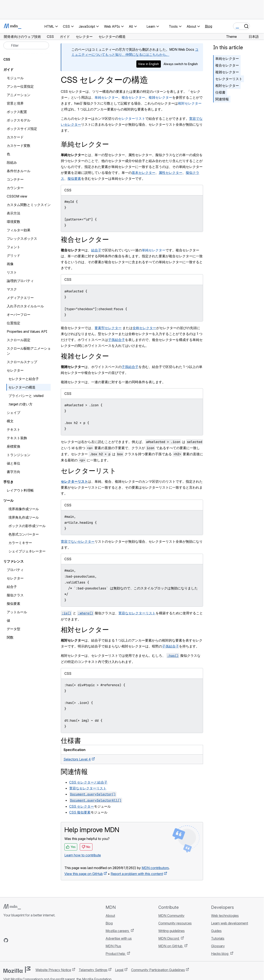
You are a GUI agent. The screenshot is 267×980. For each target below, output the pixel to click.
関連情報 (222, 99)
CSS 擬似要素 (80, 812)
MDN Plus (113, 946)
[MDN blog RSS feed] (36, 940)
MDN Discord (169, 938)
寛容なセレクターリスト (137, 613)
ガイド (8, 70)
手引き (8, 482)
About (110, 916)
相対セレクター (190, 103)
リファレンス (14, 561)
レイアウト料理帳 (20, 490)
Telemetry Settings (93, 970)
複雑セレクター (160, 97)
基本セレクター (144, 173)
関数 (10, 637)
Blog (209, 26)
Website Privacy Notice (53, 970)
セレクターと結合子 (24, 379)
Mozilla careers (118, 931)
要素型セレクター (108, 328)
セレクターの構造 (22, 387)
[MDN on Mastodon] (29, 940)
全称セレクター (144, 328)
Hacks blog (220, 954)
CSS (7, 59)
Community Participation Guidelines (158, 970)
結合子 (96, 250)
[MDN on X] (21, 940)
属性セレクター (171, 173)
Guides (216, 931)
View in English (148, 64)
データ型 (14, 629)
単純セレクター (106, 97)
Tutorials (218, 938)
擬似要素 (74, 179)
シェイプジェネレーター (27, 551)
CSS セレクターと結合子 (88, 782)
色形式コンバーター (24, 534)
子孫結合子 (117, 340)
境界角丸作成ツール (24, 517)
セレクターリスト (132, 119)
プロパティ (15, 570)
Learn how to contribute (83, 855)
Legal (119, 970)
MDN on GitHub (171, 946)
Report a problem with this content (137, 874)
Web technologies (225, 916)
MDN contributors (155, 868)
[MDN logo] (12, 907)
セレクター (15, 578)
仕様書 (220, 92)
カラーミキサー (20, 543)
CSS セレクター (82, 806)
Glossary (218, 946)
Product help (116, 954)
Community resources (175, 923)
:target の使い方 (20, 404)
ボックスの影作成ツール (27, 526)
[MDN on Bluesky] (14, 940)
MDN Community (171, 916)
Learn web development (230, 923)
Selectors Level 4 (77, 759)
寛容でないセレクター (78, 541)
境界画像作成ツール (24, 509)
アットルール (17, 612)
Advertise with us (119, 938)
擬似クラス (15, 595)
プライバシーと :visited (26, 396)
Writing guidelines (171, 931)
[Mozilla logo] (17, 970)
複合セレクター (133, 97)
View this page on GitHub (84, 874)
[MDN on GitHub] (6, 940)
